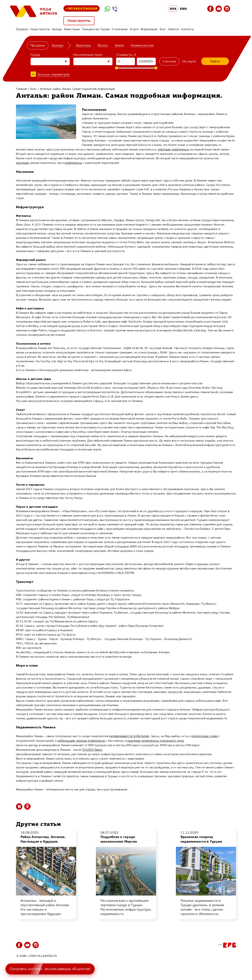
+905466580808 (82, 8)
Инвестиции (72, 29)
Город (35, 55)
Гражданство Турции (96, 29)
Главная (21, 89)
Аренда (57, 29)
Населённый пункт (88, 55)
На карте (189, 61)
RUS (173, 9)
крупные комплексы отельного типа (156, 741)
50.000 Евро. (93, 750)
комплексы (73, 163)
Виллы (103, 45)
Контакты (187, 29)
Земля (119, 45)
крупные (23, 163)
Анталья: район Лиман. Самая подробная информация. (78, 89)
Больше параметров (54, 74)
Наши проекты (79, 21)
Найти (215, 61)
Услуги (134, 29)
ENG (183, 9)
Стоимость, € (126, 55)
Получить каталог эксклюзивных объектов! (50, 969)
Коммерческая (142, 45)
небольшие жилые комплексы (81, 741)
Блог (163, 29)
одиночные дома (204, 736)
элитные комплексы (173, 149)
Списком (169, 61)
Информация (149, 29)
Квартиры (83, 45)
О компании (120, 29)
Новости (174, 29)
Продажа (22, 29)
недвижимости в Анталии (129, 736)
